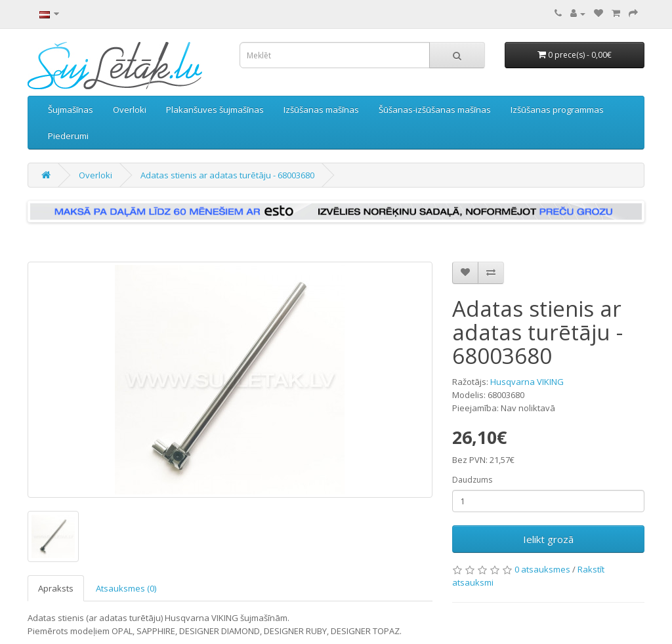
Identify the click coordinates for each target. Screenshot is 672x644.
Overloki (130, 110)
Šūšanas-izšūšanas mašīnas (435, 110)
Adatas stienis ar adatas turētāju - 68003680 (227, 175)
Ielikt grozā (548, 539)
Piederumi (68, 136)
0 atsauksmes (542, 569)
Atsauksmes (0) (126, 588)
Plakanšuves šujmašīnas (215, 110)
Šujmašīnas (71, 110)
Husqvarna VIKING (527, 382)
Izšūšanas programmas (557, 110)
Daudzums (472, 480)
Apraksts (56, 588)
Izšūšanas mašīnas (321, 110)
